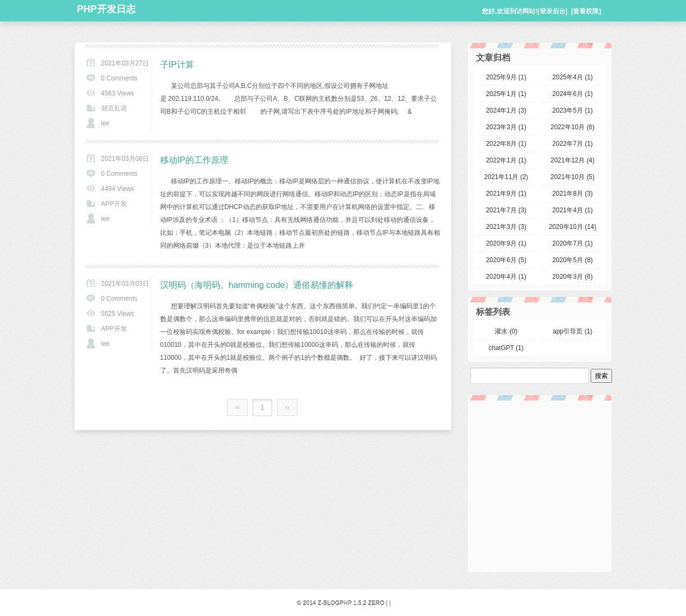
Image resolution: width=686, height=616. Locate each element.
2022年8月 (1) (506, 144)
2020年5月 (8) (573, 260)
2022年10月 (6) (572, 127)
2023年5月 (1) (573, 110)
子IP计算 (177, 65)
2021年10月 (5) (572, 177)
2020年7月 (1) (573, 243)
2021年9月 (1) (506, 194)
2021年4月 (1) (573, 210)
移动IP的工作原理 (194, 160)
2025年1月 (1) (506, 94)
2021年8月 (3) (573, 194)
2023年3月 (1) (506, 127)
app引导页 (572, 331)
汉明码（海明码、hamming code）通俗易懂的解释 (257, 285)
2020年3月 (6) (573, 277)
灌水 (506, 331)
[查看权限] (586, 11)
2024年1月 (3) (506, 110)
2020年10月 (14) (573, 227)
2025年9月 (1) (506, 77)
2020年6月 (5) (506, 260)
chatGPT (506, 348)
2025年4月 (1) (573, 77)
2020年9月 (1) (506, 243)
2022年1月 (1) (506, 160)
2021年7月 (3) (506, 210)
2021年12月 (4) (572, 160)
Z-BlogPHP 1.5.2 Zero (351, 603)
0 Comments (120, 78)
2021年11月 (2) (506, 177)
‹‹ (237, 407)
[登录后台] (553, 11)
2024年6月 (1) (573, 94)
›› (287, 407)
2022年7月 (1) (573, 144)
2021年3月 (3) (506, 227)
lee (106, 123)
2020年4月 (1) (506, 277)
